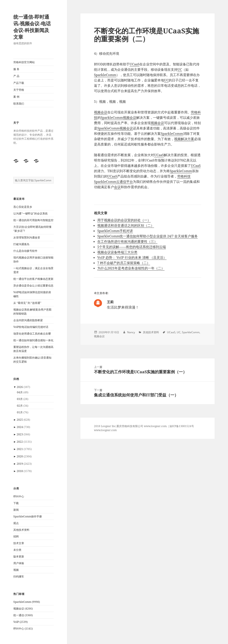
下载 (16, 503)
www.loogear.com (105, 430)
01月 (20, 412)
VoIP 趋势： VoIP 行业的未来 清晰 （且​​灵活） (132, 257)
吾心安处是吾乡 (23, 207)
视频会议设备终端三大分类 (117, 252)
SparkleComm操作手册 (28, 516)
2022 (20, 442)
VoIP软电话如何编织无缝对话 (31, 327)
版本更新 (19, 556)
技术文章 (19, 543)
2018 (20, 471)
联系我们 (19, 104)
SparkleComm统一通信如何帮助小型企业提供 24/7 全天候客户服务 (148, 236)
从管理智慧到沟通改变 (27, 237)
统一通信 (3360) (23, 615)
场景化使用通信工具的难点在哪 (32, 334)
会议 (117, 187)
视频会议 (101, 112)
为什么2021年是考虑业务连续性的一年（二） (131, 268)
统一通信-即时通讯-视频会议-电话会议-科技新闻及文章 (32, 27)
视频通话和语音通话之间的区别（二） (126, 225)
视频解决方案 (184, 139)
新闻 (16, 510)
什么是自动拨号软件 (25, 251)
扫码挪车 (19, 576)
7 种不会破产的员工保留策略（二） (124, 263)
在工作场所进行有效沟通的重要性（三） (127, 241)
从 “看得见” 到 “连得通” (27, 303)
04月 (20, 392)
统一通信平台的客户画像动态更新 (33, 279)
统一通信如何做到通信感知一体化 (33, 340)
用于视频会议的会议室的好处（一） (124, 220)
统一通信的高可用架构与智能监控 (33, 220)
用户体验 (19, 563)
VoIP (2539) (20, 622)
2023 (20, 434)
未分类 (17, 550)
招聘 (16, 536)
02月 (20, 406)
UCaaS (134, 64)
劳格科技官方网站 (24, 62)
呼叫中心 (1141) (23, 629)
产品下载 (19, 83)
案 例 (16, 97)
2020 (20, 456)
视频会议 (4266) (23, 609)
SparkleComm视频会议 (118, 117)
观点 (16, 523)
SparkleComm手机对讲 (115, 231)
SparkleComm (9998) (27, 602)
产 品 (16, 76)
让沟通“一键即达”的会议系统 (31, 213)
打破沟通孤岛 (21, 244)
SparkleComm (105, 75)
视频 (16, 570)
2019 (20, 464)
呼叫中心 (19, 496)
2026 (20, 387)
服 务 (16, 69)
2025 (20, 420)
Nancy (131, 332)
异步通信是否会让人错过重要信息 (33, 286)
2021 (20, 449)
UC (180, 69)
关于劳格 (19, 90)
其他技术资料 (21, 530)
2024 (20, 427)
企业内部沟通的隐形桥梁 (28, 320)
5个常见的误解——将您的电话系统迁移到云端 (132, 247)
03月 (20, 399)
